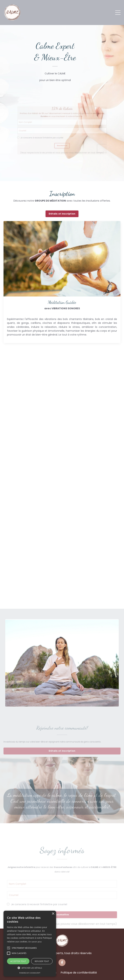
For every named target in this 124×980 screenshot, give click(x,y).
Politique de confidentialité (79, 973)
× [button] (53, 914)
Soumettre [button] (62, 149)
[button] (9, 948)
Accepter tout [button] (18, 961)
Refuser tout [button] (42, 961)
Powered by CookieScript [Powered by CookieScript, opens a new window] (30, 973)
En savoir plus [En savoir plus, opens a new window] (35, 942)
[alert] (30, 944)
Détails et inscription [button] (62, 214)
